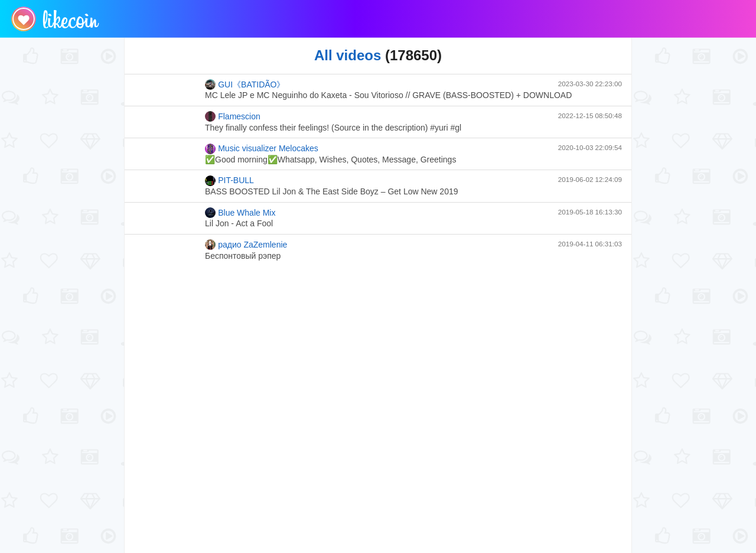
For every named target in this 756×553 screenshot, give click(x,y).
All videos (348, 55)
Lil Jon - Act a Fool (239, 223)
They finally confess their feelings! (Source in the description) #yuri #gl (333, 128)
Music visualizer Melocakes (262, 149)
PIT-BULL (229, 181)
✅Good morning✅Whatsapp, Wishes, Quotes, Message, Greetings (330, 160)
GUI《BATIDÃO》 (245, 84)
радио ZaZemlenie (246, 245)
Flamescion (233, 116)
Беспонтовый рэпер (243, 256)
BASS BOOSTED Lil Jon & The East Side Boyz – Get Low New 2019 (332, 191)
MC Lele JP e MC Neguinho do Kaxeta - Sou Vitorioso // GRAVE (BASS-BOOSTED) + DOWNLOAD (388, 95)
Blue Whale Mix (240, 213)
